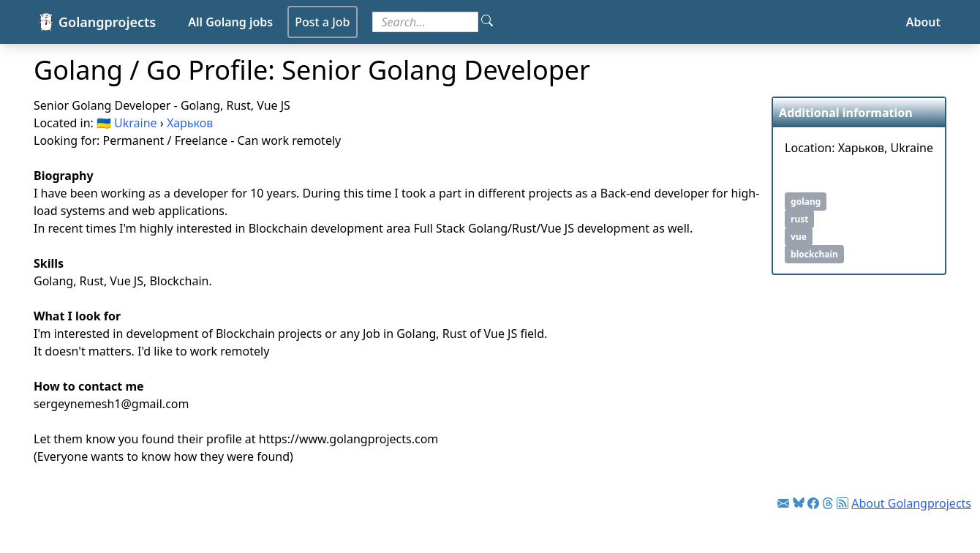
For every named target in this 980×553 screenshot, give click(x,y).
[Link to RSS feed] (843, 503)
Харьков (190, 123)
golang (806, 202)
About (923, 22)
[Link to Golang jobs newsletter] (783, 503)
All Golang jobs (230, 22)
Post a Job (322, 22)
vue (799, 237)
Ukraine (136, 123)
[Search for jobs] (425, 22)
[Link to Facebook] (813, 503)
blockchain (814, 254)
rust (799, 219)
